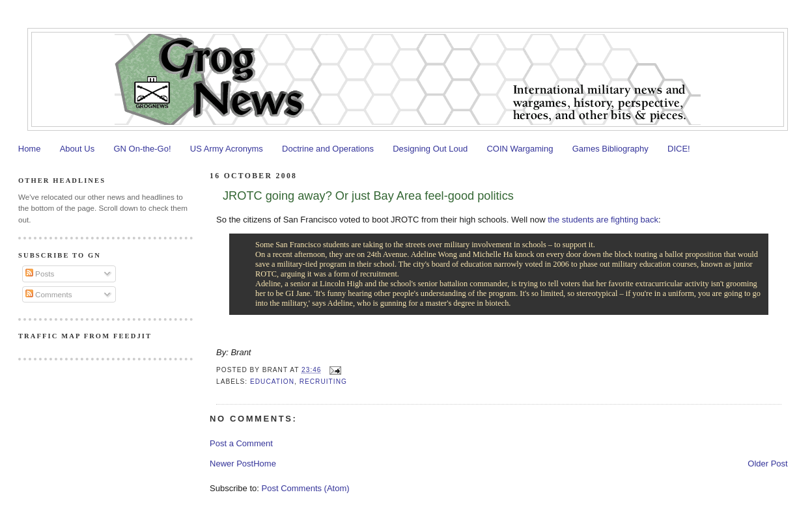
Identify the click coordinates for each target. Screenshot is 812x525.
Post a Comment (241, 443)
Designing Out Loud (430, 149)
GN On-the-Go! (142, 149)
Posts (40, 274)
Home (30, 149)
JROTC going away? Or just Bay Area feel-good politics (368, 196)
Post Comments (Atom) (306, 488)
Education (272, 382)
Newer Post (231, 464)
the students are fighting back (603, 220)
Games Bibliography (610, 149)
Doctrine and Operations (328, 149)
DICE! (679, 149)
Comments (49, 294)
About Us (77, 149)
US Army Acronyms (227, 149)
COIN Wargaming (520, 149)
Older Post (767, 464)
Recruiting (323, 382)
